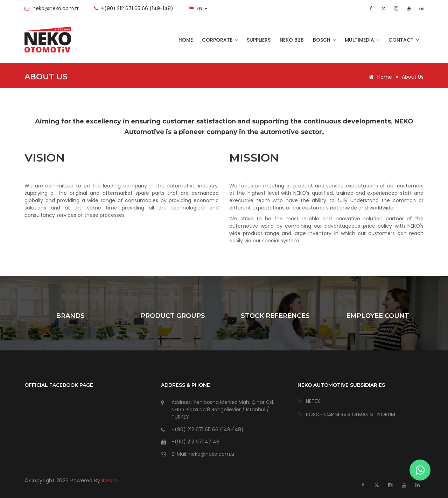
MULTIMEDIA (362, 40)
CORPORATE (220, 40)
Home (379, 77)
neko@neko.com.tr (56, 8)
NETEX (313, 401)
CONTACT (404, 40)
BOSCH (324, 40)
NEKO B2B (292, 40)
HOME (186, 40)
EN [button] (202, 8)
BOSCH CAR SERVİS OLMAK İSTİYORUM (351, 414)
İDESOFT (112, 481)
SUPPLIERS (259, 40)
